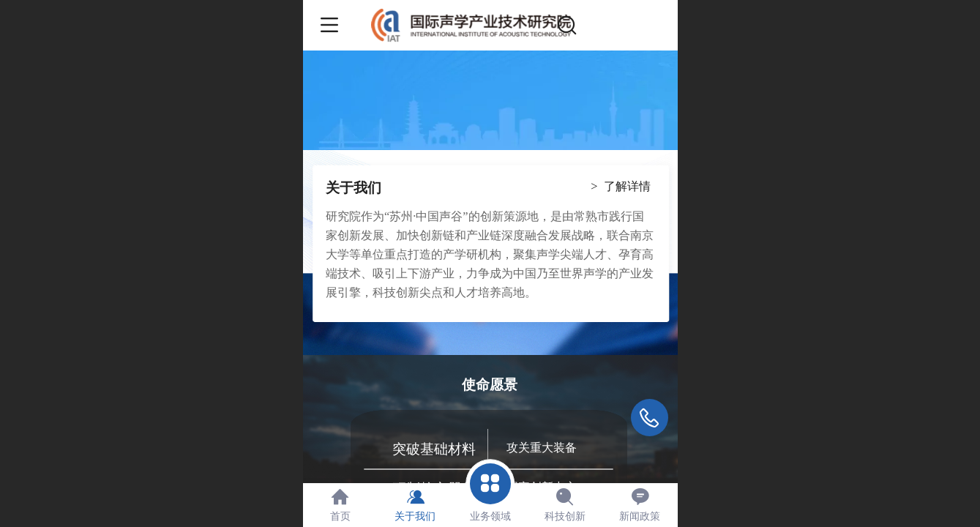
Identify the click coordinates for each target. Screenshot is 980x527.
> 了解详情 (620, 186)
